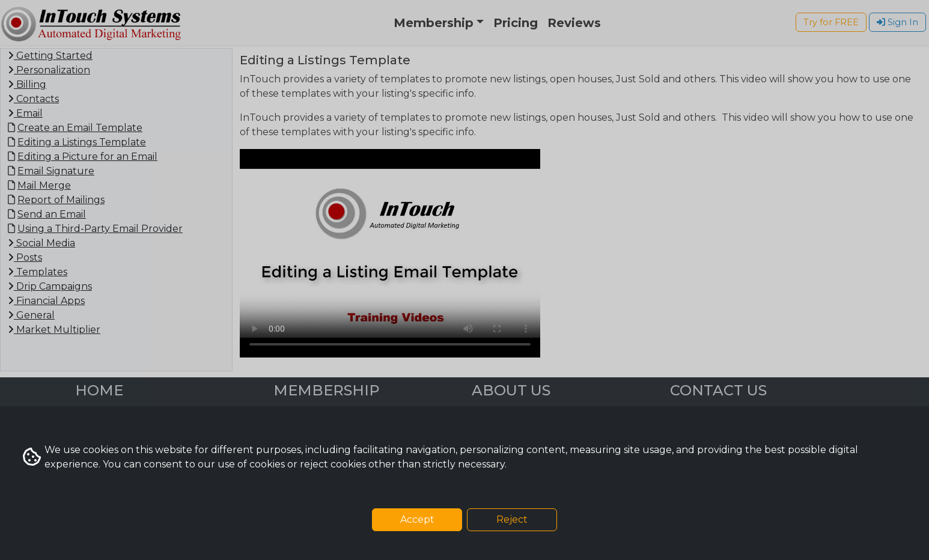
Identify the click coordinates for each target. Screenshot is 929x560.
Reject (512, 519)
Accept (417, 519)
